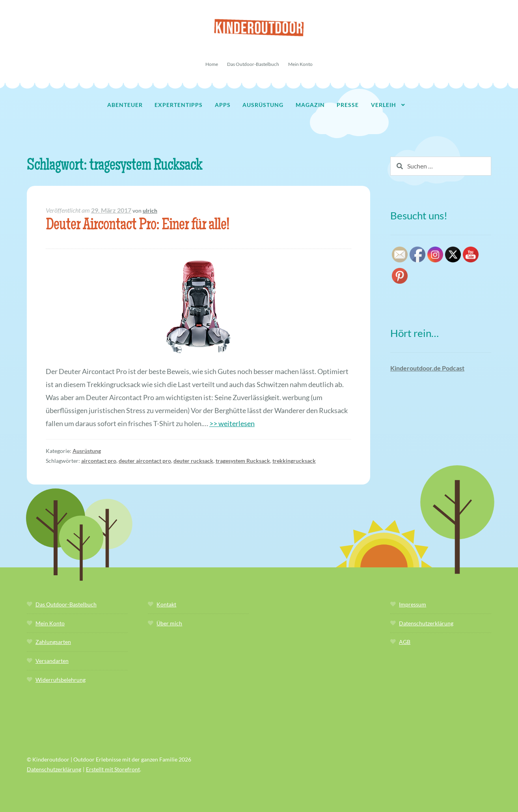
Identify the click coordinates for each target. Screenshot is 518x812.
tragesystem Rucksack (243, 461)
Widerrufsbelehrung (61, 680)
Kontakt (166, 604)
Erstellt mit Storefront (113, 769)
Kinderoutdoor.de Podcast (427, 368)
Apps (223, 105)
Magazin (310, 105)
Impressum (413, 604)
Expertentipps (179, 105)
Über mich (169, 623)
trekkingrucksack (294, 461)
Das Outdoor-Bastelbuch (253, 64)
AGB (405, 642)
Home (212, 64)
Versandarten (52, 661)
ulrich (150, 210)
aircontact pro (99, 461)
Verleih (384, 105)
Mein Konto (300, 64)
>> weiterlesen (232, 423)
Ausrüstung (263, 105)
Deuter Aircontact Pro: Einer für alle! (137, 226)
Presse (348, 105)
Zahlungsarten (53, 642)
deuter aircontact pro (145, 461)
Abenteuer (125, 105)
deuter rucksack (193, 461)
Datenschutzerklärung (426, 623)
